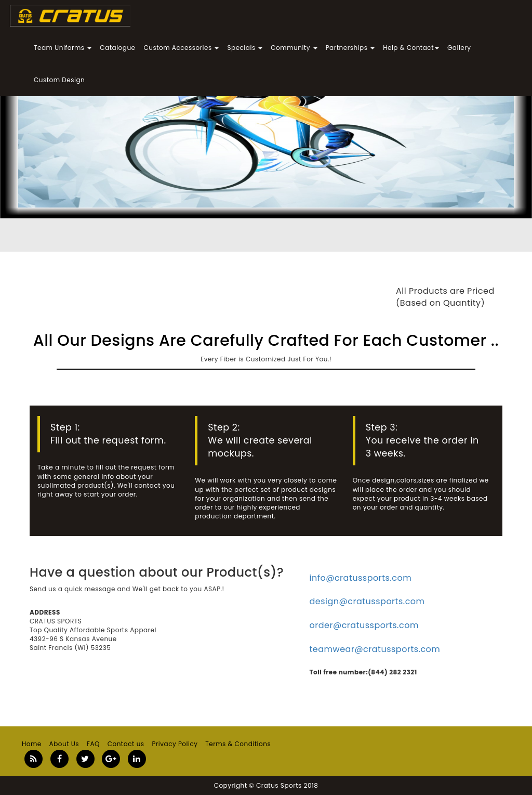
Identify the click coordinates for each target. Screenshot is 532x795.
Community (294, 48)
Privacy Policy (175, 744)
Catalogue (117, 48)
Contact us (126, 744)
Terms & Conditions (238, 744)
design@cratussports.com (367, 601)
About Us (64, 744)
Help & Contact (411, 48)
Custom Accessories (182, 48)
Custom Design (59, 80)
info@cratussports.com (361, 578)
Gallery (459, 48)
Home (32, 744)
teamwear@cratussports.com (375, 649)
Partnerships (350, 48)
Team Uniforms (63, 48)
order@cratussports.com (364, 625)
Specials (245, 48)
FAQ (93, 744)
